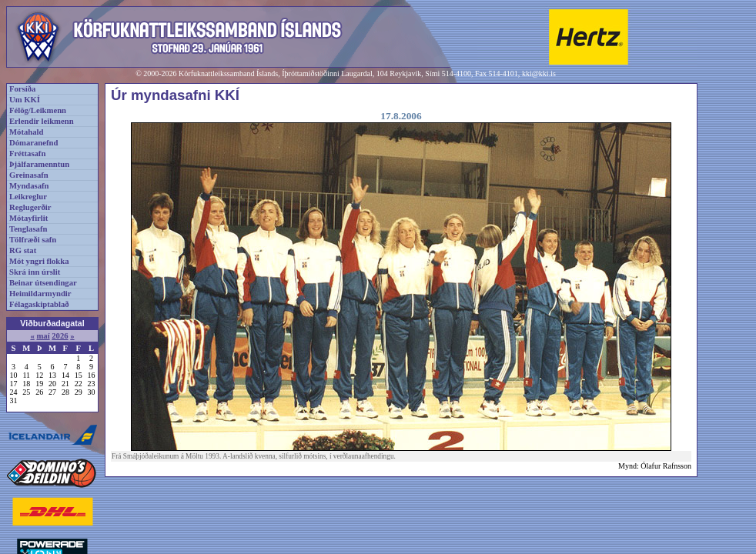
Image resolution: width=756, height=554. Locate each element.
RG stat (23, 250)
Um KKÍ (25, 100)
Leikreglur (28, 197)
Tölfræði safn (33, 240)
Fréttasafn (27, 154)
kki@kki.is (539, 73)
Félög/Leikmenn (38, 110)
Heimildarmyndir (40, 294)
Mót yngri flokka (39, 261)
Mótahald (26, 132)
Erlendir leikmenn (42, 121)
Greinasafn (29, 175)
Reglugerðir (30, 207)
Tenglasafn (28, 229)
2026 (60, 336)
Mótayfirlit (28, 218)
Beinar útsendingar (43, 283)
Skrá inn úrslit (35, 272)
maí (43, 336)
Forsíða (22, 89)
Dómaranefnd (33, 143)
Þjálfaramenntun (39, 164)
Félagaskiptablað (39, 304)
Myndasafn (29, 186)
